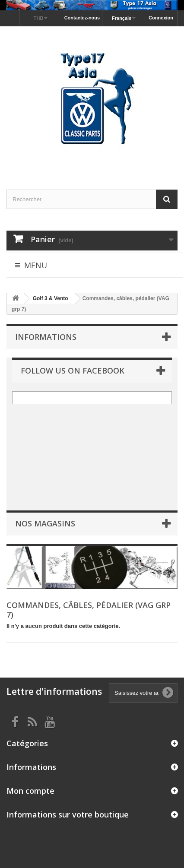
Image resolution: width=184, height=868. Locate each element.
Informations (46, 337)
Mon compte (30, 791)
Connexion (161, 18)
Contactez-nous (82, 18)
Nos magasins (45, 523)
